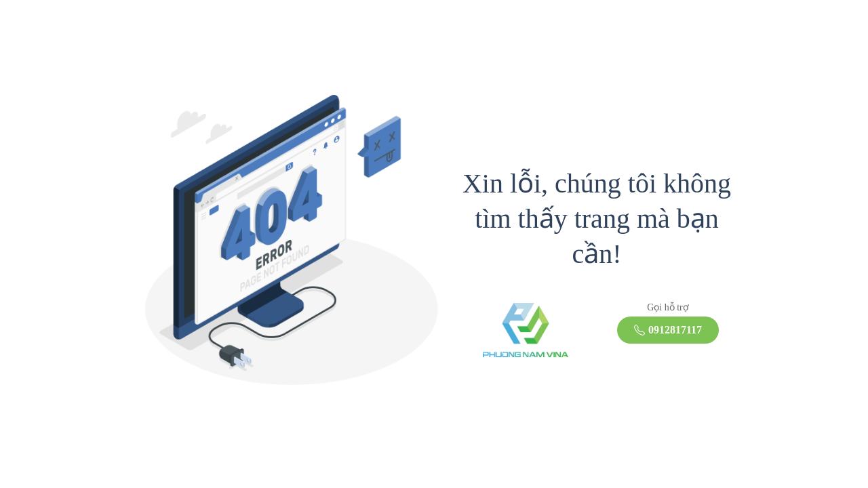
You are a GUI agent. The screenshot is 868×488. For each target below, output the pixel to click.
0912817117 (668, 330)
